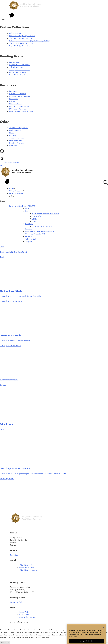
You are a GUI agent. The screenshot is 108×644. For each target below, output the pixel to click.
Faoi (27, 211)
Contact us (14, 555)
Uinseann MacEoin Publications (20, 96)
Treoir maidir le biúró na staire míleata (45, 214)
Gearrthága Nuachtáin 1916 (35, 234)
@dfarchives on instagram (28, 570)
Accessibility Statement (27, 617)
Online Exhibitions (16, 104)
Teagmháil (29, 241)
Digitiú (34, 219)
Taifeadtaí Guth (31, 239)
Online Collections (16, 191)
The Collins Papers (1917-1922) (21, 38)
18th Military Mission (16, 67)
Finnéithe (28, 229)
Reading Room (15, 62)
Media (11, 133)
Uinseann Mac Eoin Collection (20, 65)
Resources (13, 91)
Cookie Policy (24, 615)
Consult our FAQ (16, 602)
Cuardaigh (29, 224)
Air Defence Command (18, 72)
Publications (13, 99)
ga (1, 165)
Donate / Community (17, 143)
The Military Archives (9, 163)
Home (11, 188)
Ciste (34, 221)
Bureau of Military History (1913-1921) (23, 206)
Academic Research (16, 138)
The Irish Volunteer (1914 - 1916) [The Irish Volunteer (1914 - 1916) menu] (21, 43)
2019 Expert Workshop (18, 109)
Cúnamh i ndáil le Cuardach (42, 226)
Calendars (13, 101)
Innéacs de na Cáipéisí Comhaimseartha (40, 231)
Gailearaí (29, 236)
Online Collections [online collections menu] (16, 33)
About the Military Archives (19, 128)
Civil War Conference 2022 (19, 106)
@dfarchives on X (26, 565)
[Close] (104, 631)
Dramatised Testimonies (18, 94)
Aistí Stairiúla (37, 216)
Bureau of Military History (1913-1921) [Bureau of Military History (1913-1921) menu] (23, 36)
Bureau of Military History (18, 193)
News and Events (16, 140)
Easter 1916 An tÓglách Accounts (21, 111)
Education (13, 135)
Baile (27, 209)
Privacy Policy (24, 612)
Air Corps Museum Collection (20, 70)
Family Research (15, 130)
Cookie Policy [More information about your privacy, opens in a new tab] (73, 640)
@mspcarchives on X (27, 568)
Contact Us (13, 145)
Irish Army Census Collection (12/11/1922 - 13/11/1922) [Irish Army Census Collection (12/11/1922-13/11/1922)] (29, 41)
